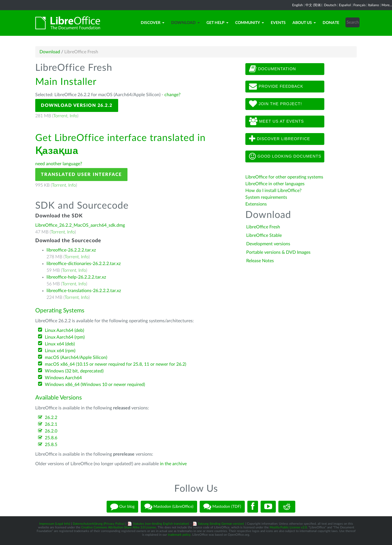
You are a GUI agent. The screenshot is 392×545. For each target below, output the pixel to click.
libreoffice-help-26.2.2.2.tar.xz (76, 277)
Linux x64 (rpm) (60, 351)
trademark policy (179, 535)
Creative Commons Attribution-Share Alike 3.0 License (119, 527)
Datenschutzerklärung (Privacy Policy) (99, 524)
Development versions (268, 244)
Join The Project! (276, 104)
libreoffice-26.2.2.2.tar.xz (71, 250)
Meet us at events (276, 122)
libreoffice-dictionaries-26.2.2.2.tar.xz (84, 264)
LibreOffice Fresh (263, 227)
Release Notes (260, 261)
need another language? (59, 164)
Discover (153, 23)
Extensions (256, 204)
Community (250, 23)
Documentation (272, 69)
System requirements (267, 197)
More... (387, 5)
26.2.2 (51, 418)
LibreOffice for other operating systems (284, 177)
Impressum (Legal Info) (55, 524)
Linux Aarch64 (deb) (64, 330)
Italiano (374, 5)
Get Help (217, 23)
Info (73, 116)
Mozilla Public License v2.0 (288, 527)
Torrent (60, 116)
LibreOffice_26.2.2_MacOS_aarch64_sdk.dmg (80, 225)
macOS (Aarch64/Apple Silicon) (76, 358)
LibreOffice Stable (264, 235)
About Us (304, 23)
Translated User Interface (81, 175)
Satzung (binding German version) (221, 524)
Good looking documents (285, 156)
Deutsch (330, 5)
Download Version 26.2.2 (77, 105)
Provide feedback (276, 87)
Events (278, 23)
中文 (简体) (313, 5)
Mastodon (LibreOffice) (169, 507)
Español (345, 5)
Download (185, 23)
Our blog (122, 507)
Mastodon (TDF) (222, 507)
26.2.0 (51, 431)
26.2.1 (51, 424)
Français (359, 5)
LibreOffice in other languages (275, 184)
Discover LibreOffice (280, 139)
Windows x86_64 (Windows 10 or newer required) (95, 385)
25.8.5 (51, 445)
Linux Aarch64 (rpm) (65, 337)
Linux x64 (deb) (60, 344)
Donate (331, 23)
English (298, 5)
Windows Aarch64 (63, 378)
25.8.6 (51, 438)
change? (172, 95)
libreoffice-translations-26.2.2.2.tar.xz (84, 291)
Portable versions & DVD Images (278, 252)
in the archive (173, 464)
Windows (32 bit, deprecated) (74, 371)
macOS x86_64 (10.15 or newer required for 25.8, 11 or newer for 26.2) (115, 364)
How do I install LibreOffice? (273, 191)
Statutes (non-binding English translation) (161, 524)
